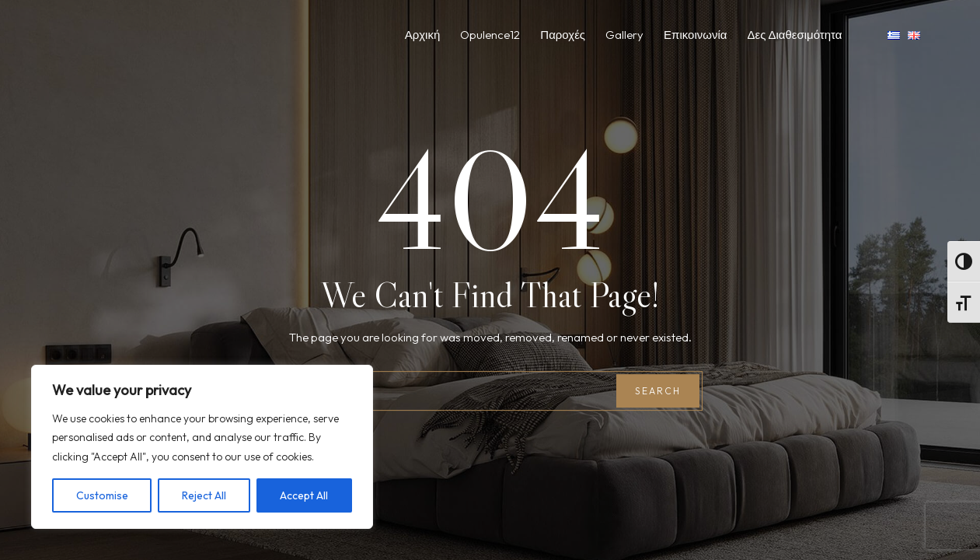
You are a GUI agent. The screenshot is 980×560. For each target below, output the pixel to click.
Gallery (624, 35)
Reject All (204, 495)
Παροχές (563, 35)
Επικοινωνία (695, 35)
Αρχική (423, 35)
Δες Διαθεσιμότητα (794, 35)
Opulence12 (490, 35)
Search (658, 391)
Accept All (304, 495)
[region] (202, 447)
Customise (102, 495)
